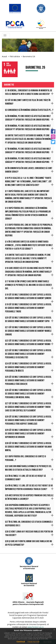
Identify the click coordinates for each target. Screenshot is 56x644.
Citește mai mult (33, 642)
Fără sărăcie (15, 56)
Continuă (21, 642)
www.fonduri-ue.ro (36, 627)
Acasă (4, 56)
